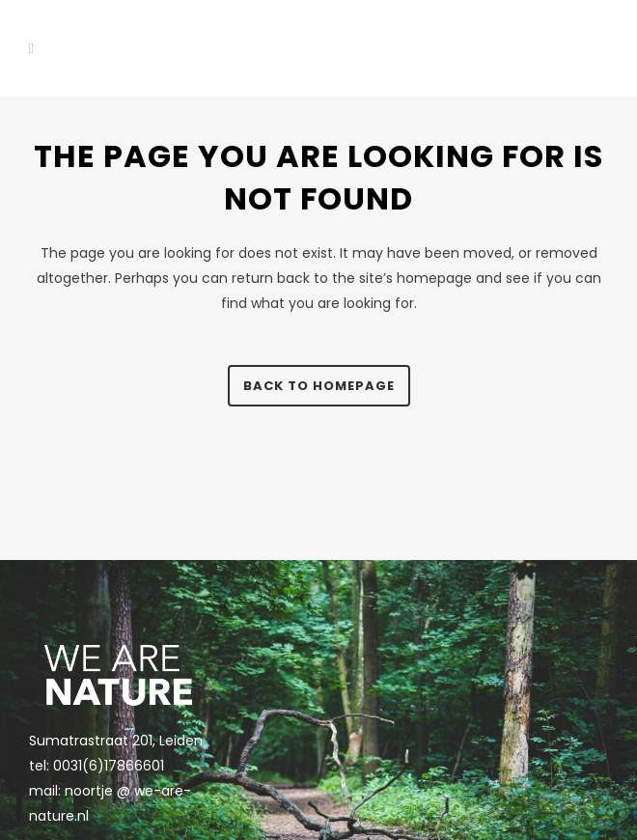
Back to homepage (319, 386)
